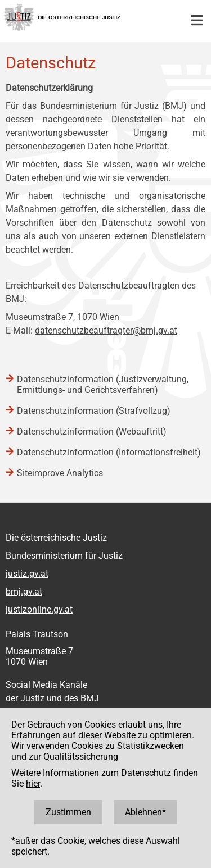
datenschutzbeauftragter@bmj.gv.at (106, 330)
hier (33, 784)
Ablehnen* (145, 812)
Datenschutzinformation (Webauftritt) (92, 431)
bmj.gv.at (24, 591)
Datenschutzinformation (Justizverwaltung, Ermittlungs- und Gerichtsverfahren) (103, 385)
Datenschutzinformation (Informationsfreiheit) (109, 452)
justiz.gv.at (27, 574)
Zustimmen (68, 812)
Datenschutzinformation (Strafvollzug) (94, 411)
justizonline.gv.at (39, 609)
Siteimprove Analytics (60, 473)
